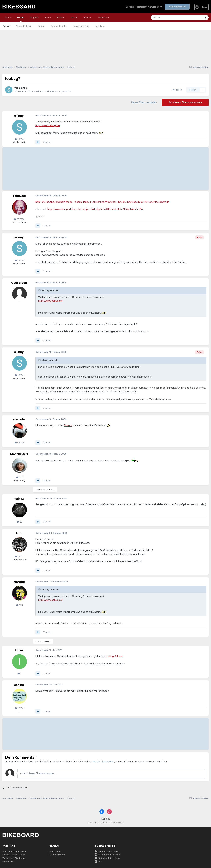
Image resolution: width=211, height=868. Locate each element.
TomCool (19, 196)
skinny (23, 88)
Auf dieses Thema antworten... (39, 773)
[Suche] (169, 17)
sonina (19, 685)
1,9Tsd (20, 139)
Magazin (35, 17)
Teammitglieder (59, 26)
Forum (21, 19)
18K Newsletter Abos (107, 858)
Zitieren (47, 142)
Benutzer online (81, 26)
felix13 (19, 499)
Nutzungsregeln (57, 855)
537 (19, 477)
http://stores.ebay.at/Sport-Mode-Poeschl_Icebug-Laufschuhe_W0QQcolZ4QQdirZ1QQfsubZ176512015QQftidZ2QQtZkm (102, 202)
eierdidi (19, 582)
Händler (88, 17)
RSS (98, 862)
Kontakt (106, 819)
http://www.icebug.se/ (48, 125)
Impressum (8, 862)
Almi (19, 533)
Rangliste (100, 26)
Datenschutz (55, 851)
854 (20, 605)
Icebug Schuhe (114, 656)
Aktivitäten (103, 17)
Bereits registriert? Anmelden (144, 7)
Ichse (19, 650)
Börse (48, 17)
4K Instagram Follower (108, 855)
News (8, 17)
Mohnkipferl (19, 454)
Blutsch (68, 425)
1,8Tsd (20, 708)
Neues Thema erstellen (144, 102)
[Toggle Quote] (40, 290)
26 (20, 522)
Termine (61, 17)
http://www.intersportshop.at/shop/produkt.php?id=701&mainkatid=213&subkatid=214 (95, 209)
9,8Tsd (19, 443)
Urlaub (74, 17)
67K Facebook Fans (106, 851)
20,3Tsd (19, 219)
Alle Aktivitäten (24, 26)
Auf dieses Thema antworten (185, 102)
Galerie (41, 26)
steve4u (19, 419)
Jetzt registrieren (177, 7)
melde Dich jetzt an (104, 761)
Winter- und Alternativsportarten (54, 92)
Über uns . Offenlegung (15, 851)
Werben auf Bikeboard (14, 858)
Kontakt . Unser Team (14, 855)
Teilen (177, 90)
